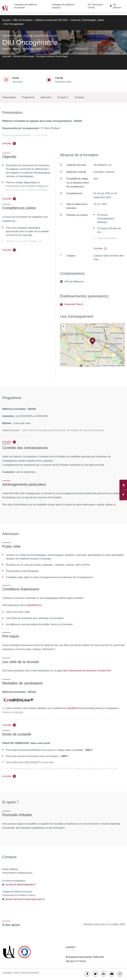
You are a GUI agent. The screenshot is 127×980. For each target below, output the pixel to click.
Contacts (79, 97)
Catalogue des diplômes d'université (26, 6)
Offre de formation (23, 20)
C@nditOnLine (74, 708)
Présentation (9, 97)
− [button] (64, 330)
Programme (28, 97)
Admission (46, 97)
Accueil (6, 20)
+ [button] (64, 326)
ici (114, 504)
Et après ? (63, 97)
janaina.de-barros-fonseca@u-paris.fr (25, 899)
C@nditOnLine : (34, 605)
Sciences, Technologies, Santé (87, 20)
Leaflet (98, 365)
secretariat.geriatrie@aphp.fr (20, 884)
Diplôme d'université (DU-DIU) (52, 20)
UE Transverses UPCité (95, 6)
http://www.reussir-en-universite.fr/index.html (87, 671)
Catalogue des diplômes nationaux (63, 6)
